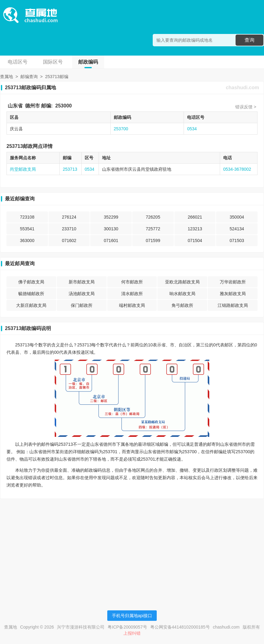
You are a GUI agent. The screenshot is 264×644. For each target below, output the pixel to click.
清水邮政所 (132, 294)
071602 (69, 240)
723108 (27, 217)
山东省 (15, 106)
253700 (121, 129)
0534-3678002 (237, 169)
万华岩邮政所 (233, 282)
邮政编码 (88, 62)
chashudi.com (242, 88)
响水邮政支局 (182, 294)
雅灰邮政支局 (233, 294)
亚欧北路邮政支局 (182, 282)
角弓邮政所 (182, 305)
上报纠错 (132, 633)
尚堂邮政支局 (23, 169)
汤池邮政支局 (82, 294)
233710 (69, 229)
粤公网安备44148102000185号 (180, 627)
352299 (111, 217)
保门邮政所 (82, 305)
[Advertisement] (132, 547)
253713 (70, 169)
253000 (64, 106)
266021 (195, 217)
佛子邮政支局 (31, 282)
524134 (237, 229)
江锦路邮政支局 (233, 305)
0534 (192, 129)
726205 (153, 217)
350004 (237, 217)
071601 (111, 240)
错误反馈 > (246, 107)
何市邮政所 (132, 282)
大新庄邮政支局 (31, 305)
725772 (153, 229)
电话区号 (18, 62)
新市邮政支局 (82, 282)
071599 (153, 240)
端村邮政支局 (132, 305)
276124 (69, 217)
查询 (249, 40)
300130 (111, 229)
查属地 (6, 77)
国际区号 (53, 62)
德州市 (32, 106)
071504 (195, 240)
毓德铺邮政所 (31, 294)
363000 (27, 240)
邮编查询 (29, 77)
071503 (237, 240)
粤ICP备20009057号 (127, 627)
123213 (195, 229)
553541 (27, 229)
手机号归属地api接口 (132, 616)
